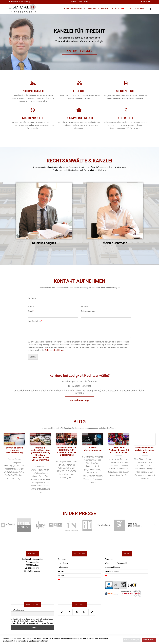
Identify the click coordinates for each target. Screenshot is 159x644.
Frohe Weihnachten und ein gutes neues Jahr (145, 450)
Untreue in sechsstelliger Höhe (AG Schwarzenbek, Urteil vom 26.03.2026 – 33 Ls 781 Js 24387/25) (40, 454)
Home (66, 9)
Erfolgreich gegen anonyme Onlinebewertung (14, 450)
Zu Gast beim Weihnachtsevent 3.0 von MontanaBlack (119, 450)
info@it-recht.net (33, 571)
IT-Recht (77, 91)
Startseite (109, 559)
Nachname (85, 306)
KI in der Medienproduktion (92, 449)
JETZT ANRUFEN (137, 9)
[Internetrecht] (31, 83)
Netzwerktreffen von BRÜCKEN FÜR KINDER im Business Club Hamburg (66, 451)
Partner (61, 571)
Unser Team (63, 563)
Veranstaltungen (112, 571)
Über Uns (92, 9)
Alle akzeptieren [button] (149, 640)
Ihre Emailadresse (17, 610)
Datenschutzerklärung (54, 350)
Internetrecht (31, 91)
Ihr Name (33, 298)
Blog (114, 9)
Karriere (61, 576)
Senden (33, 357)
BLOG (79, 417)
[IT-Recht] (77, 83)
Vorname (31, 306)
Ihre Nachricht (35, 321)
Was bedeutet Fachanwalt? (116, 563)
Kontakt (105, 9)
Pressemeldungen (112, 567)
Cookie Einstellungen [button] (132, 640)
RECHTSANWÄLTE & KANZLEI (79, 156)
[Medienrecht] (123, 83)
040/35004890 (34, 568)
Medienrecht (123, 91)
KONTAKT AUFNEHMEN (79, 277)
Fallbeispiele (63, 567)
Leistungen (77, 9)
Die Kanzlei (62, 559)
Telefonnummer (88, 311)
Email (31, 311)
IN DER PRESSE (80, 509)
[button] (4, 525)
